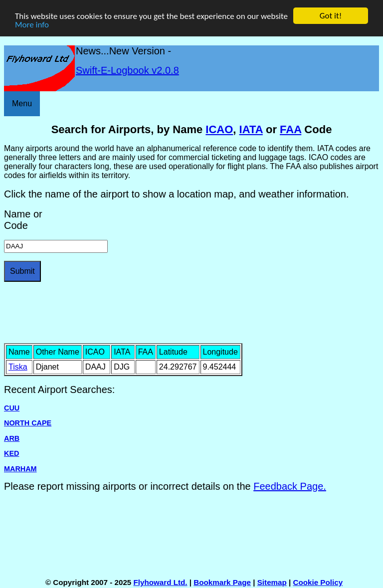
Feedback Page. (290, 486)
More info (32, 25)
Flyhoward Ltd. (161, 582)
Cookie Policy (318, 582)
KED (11, 453)
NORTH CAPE (28, 423)
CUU (12, 408)
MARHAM (20, 469)
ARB (12, 438)
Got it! (331, 16)
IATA (251, 129)
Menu (22, 103)
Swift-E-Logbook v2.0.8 (127, 70)
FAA (290, 129)
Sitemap (272, 582)
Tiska (18, 367)
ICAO (219, 129)
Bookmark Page (222, 582)
